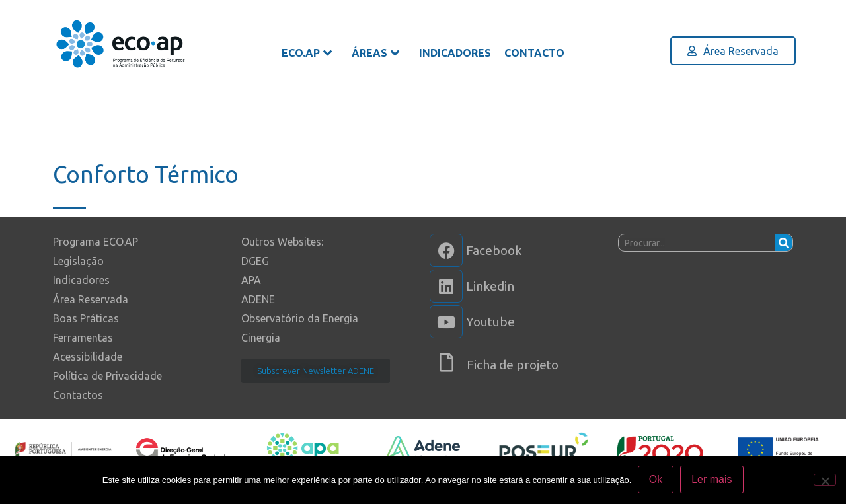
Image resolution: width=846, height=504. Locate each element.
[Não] (825, 480)
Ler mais (712, 480)
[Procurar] (784, 243)
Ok (656, 480)
